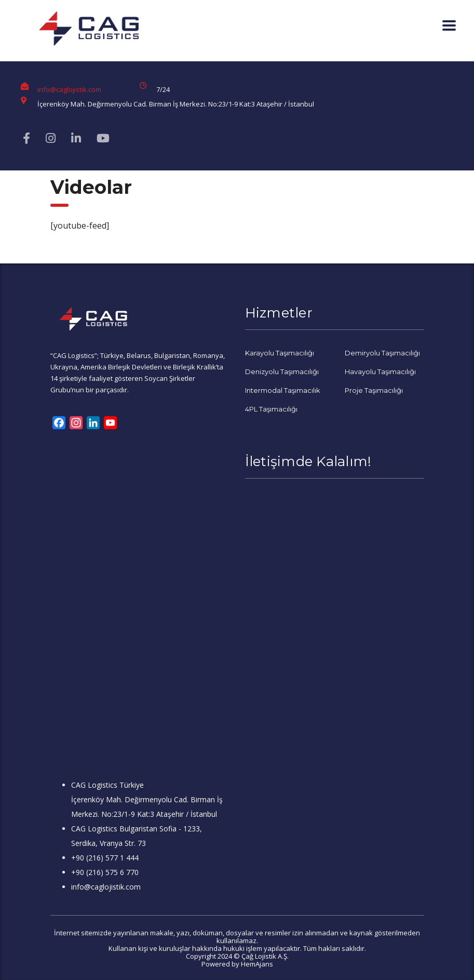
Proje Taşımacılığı (374, 390)
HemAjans (257, 964)
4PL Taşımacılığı (271, 409)
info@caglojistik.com (69, 89)
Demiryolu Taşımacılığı (382, 353)
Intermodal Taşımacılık (283, 390)
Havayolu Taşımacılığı (380, 372)
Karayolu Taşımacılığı (280, 353)
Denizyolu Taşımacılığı (282, 372)
